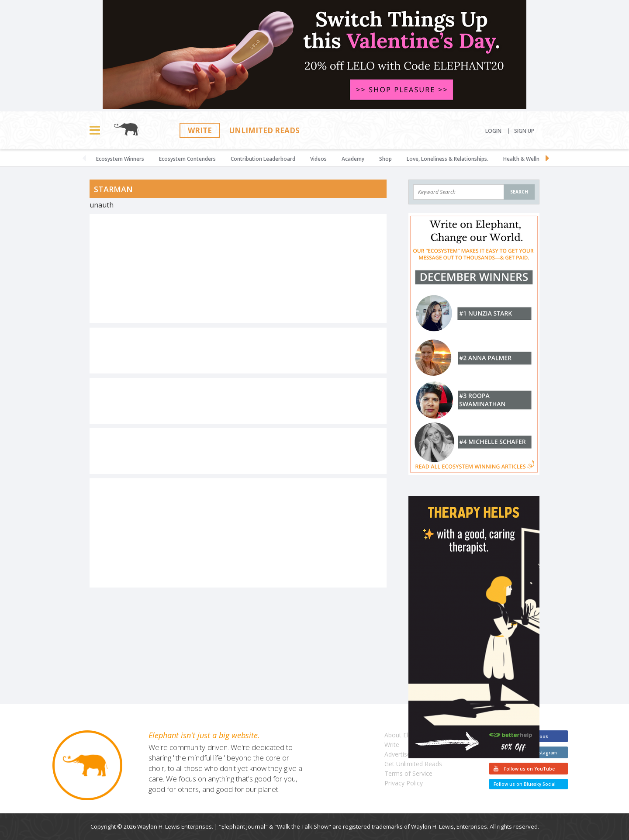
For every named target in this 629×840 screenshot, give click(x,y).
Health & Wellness (525, 159)
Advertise (397, 754)
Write (200, 130)
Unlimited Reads (264, 130)
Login (493, 131)
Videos (318, 159)
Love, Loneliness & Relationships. (448, 159)
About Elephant (406, 735)
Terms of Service (408, 773)
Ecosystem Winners (120, 159)
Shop (385, 159)
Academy (353, 159)
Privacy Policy (404, 783)
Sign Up (524, 131)
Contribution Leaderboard (263, 159)
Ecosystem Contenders (187, 159)
